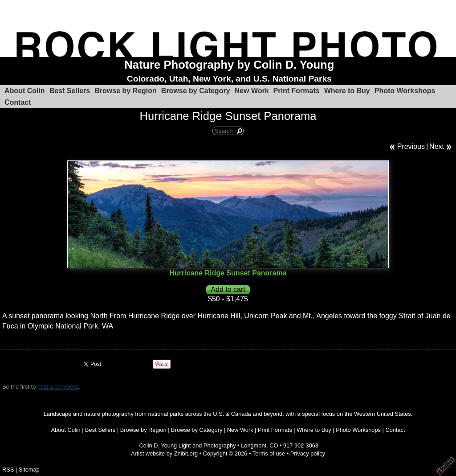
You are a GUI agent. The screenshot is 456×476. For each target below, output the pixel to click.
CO (274, 445)
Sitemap (29, 470)
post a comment (58, 387)
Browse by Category (196, 91)
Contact (18, 102)
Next (437, 146)
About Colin (25, 91)
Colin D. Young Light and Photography (188, 445)
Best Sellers (70, 91)
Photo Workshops (405, 91)
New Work (252, 91)
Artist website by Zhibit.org (164, 453)
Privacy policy (308, 453)
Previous (411, 146)
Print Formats (297, 91)
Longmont (254, 445)
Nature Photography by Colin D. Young (229, 65)
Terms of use (269, 453)
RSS (8, 470)
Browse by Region (126, 91)
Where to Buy (347, 91)
